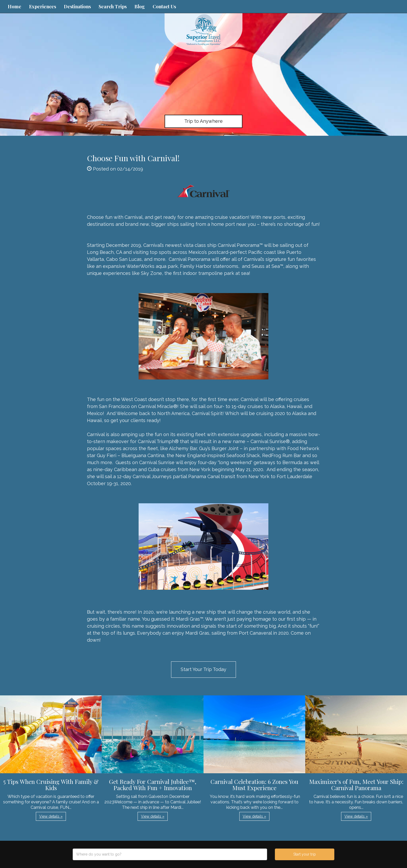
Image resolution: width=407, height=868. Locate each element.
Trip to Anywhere (203, 121)
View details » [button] (51, 816)
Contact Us (164, 6)
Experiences (43, 6)
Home (15, 6)
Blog (140, 6)
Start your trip (305, 854)
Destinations (77, 6)
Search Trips (113, 6)
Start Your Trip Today (203, 669)
